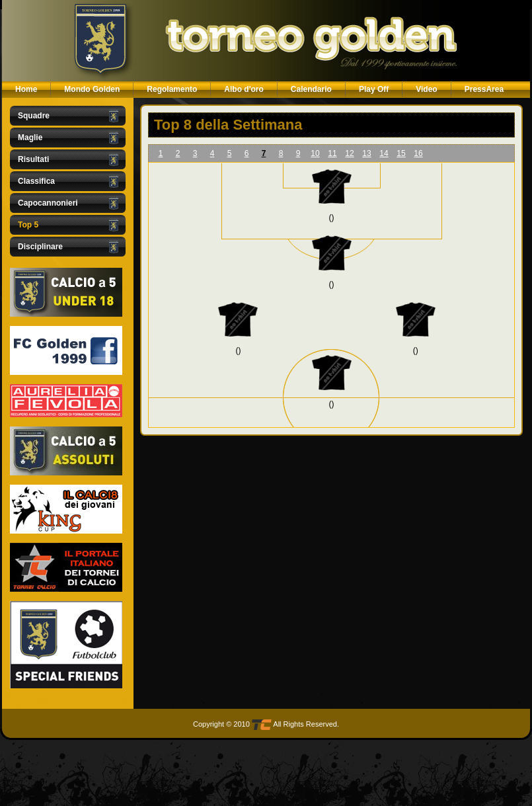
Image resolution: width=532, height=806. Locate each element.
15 (401, 153)
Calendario (311, 89)
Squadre (34, 116)
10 (315, 153)
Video (426, 89)
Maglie (30, 138)
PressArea (484, 89)
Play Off (374, 89)
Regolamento (172, 89)
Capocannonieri (48, 203)
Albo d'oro (244, 89)
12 (349, 153)
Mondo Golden (92, 89)
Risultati (33, 159)
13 (366, 153)
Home (26, 89)
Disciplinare (40, 247)
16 (418, 153)
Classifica (36, 181)
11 (332, 153)
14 (384, 153)
